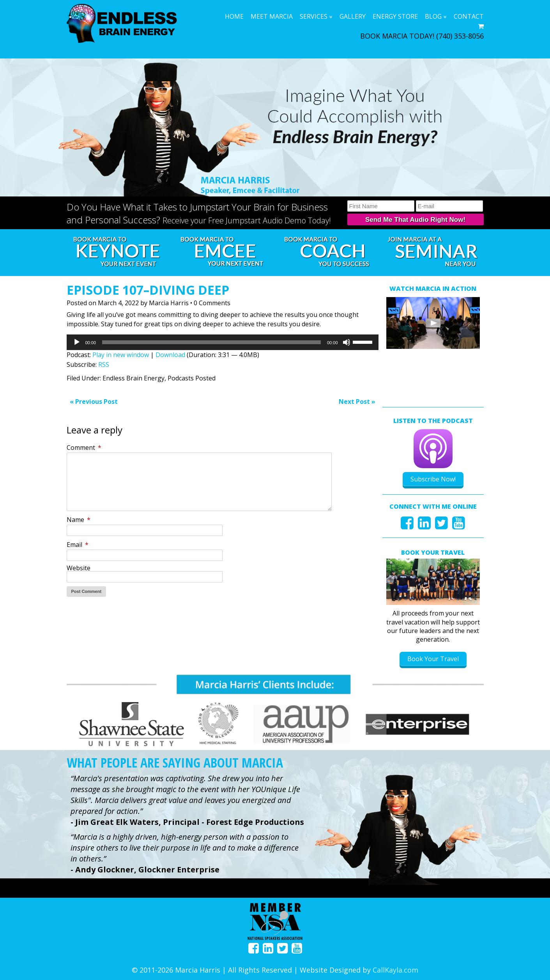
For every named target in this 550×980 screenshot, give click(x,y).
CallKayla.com (395, 967)
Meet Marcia (272, 16)
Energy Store (395, 16)
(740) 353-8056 (460, 36)
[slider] (211, 342)
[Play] (77, 342)
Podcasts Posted (192, 378)
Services (314, 16)
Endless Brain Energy (134, 378)
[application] (223, 342)
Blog (433, 16)
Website (79, 568)
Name (79, 520)
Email (78, 545)
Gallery (353, 16)
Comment (84, 448)
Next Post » (357, 402)
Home (234, 16)
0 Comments (212, 303)
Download (170, 355)
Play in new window (121, 355)
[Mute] (347, 342)
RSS (104, 364)
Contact (469, 16)
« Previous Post (94, 402)
